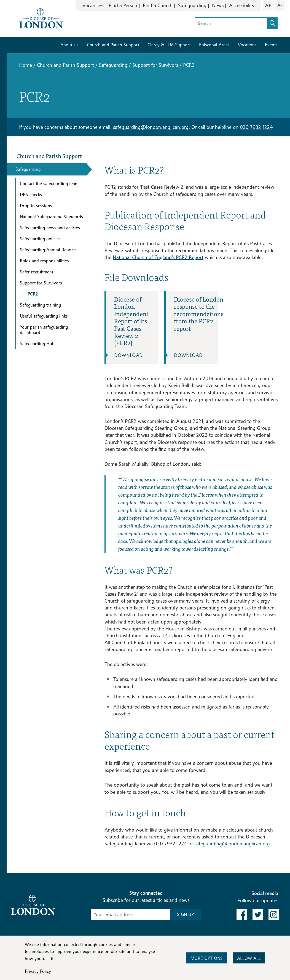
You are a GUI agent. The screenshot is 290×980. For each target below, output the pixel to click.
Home (25, 65)
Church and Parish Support (113, 45)
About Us (69, 45)
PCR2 (33, 294)
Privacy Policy (38, 971)
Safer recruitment (37, 272)
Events (271, 45)
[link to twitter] (258, 915)
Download (128, 355)
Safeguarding (192, 5)
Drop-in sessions (36, 206)
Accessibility (242, 5)
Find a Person (123, 5)
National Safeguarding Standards (51, 217)
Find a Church (158, 5)
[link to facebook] (242, 915)
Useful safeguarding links (44, 316)
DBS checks (31, 195)
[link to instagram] (274, 915)
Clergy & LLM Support (169, 45)
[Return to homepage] (41, 18)
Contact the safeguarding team (49, 184)
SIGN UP (185, 914)
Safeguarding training (40, 305)
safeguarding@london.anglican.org (151, 127)
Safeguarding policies (40, 239)
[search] (272, 23)
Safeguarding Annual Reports (48, 250)
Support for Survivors (155, 65)
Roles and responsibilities (44, 261)
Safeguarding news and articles (50, 228)
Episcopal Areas (214, 45)
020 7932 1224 (256, 127)
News (218, 5)
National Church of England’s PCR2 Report (158, 257)
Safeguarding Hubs (38, 344)
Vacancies (93, 5)
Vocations (247, 45)
